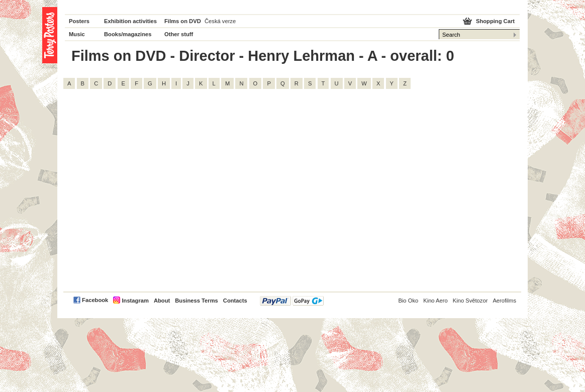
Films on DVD (183, 21)
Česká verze (220, 21)
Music (77, 34)
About (162, 301)
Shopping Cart (495, 21)
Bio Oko (408, 301)
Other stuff (179, 34)
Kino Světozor (470, 301)
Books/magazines (128, 34)
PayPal (292, 301)
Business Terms (197, 301)
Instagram (135, 301)
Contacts (235, 301)
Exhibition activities (130, 21)
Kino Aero (435, 301)
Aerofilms (504, 301)
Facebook (95, 300)
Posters (79, 21)
